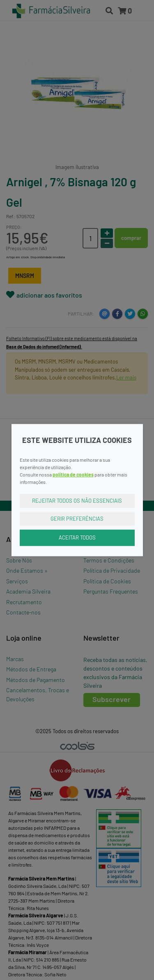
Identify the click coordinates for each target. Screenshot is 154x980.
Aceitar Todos (77, 537)
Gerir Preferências (77, 518)
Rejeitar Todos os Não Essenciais (77, 501)
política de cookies (73, 474)
